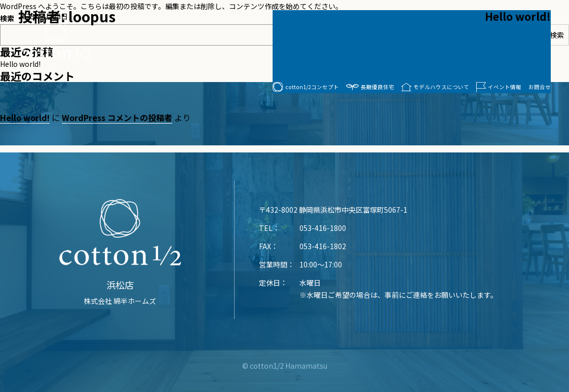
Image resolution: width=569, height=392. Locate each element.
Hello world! (518, 16)
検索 (557, 35)
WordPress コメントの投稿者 (117, 117)
